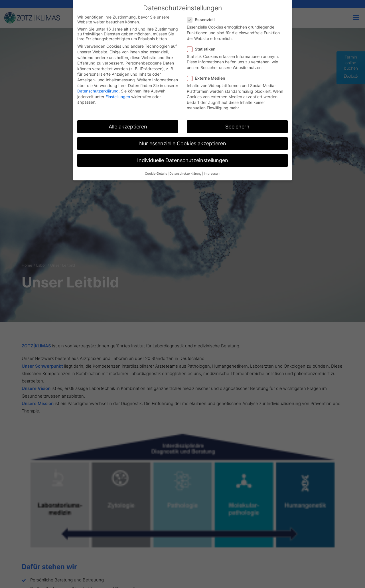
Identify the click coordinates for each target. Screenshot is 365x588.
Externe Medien (208, 78)
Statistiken (203, 49)
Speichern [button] (237, 127)
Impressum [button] (212, 174)
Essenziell (203, 20)
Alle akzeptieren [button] (128, 127)
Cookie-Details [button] (156, 174)
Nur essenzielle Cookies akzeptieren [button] (183, 143)
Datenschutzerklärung (98, 91)
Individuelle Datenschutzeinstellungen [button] (183, 160)
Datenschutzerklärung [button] (185, 174)
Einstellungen (118, 97)
